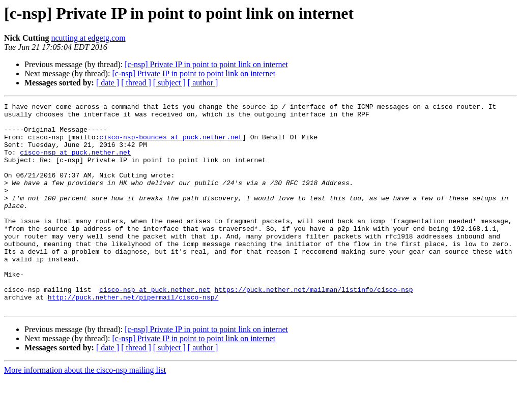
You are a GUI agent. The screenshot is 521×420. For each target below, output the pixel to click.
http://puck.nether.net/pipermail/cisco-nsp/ (133, 337)
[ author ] (203, 83)
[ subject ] (169, 83)
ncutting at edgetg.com (88, 38)
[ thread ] (136, 83)
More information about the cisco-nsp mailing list (85, 411)
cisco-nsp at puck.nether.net (75, 163)
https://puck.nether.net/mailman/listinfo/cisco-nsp (313, 327)
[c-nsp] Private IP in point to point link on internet (206, 64)
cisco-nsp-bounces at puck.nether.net (171, 144)
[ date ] (108, 83)
